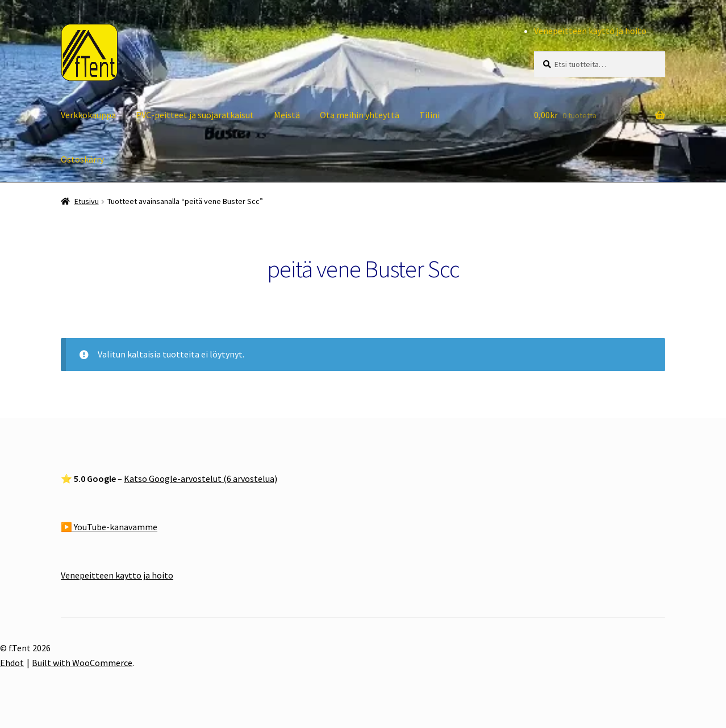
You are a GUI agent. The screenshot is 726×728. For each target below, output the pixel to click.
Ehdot (12, 663)
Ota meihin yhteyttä (360, 115)
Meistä (287, 115)
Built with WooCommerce (82, 663)
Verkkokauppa (88, 115)
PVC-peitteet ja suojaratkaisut (195, 115)
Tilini (429, 115)
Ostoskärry (82, 159)
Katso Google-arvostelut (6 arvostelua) (201, 479)
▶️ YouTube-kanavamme (109, 527)
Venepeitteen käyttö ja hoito (590, 31)
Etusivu (87, 201)
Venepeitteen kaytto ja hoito (117, 575)
